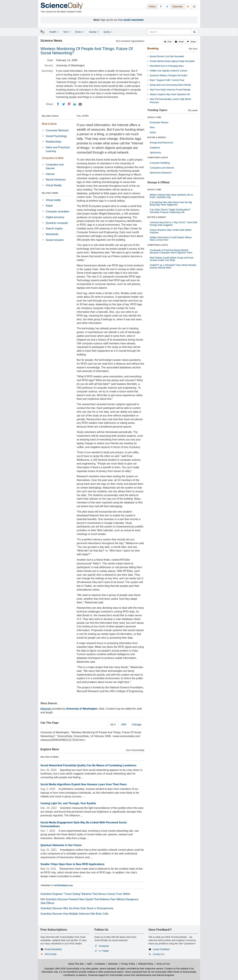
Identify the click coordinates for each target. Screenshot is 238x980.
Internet (50, 174)
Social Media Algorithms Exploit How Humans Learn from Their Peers (84, 784)
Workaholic (52, 234)
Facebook (104, 946)
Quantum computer (57, 223)
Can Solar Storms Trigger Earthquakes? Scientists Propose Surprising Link (170, 211)
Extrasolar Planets (159, 122)
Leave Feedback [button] (161, 949)
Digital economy (55, 217)
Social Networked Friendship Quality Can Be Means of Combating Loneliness (89, 765)
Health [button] (54, 32)
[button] (168, 42)
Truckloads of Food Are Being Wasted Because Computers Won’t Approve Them (171, 251)
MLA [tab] (113, 725)
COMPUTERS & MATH (158, 158)
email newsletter (134, 20)
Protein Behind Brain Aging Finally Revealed (172, 61)
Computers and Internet (55, 166)
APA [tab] (124, 725)
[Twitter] (64, 104)
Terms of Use (163, 964)
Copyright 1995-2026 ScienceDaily (62, 969)
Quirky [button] (108, 32)
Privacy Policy (128, 964)
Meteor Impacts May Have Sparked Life (170, 94)
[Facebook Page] (161, 6)
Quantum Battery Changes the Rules (168, 75)
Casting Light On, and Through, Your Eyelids (68, 803)
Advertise (113, 964)
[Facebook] (58, 104)
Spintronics (155, 153)
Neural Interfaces (56, 180)
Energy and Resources (161, 143)
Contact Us (159, 954)
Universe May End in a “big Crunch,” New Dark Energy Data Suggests (174, 224)
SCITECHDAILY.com (64, 885)
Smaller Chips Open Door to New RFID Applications (73, 864)
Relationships (54, 142)
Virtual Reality (54, 185)
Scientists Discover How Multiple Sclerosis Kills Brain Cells (74, 914)
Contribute (100, 964)
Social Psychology (56, 136)
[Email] (80, 104)
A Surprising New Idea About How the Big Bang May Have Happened (171, 203)
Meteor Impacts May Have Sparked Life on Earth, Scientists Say (171, 196)
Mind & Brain (49, 124)
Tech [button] (67, 32)
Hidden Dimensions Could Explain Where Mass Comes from (171, 239)
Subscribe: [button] (178, 7)
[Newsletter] (194, 6)
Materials (46, 709)
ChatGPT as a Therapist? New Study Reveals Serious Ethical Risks (173, 266)
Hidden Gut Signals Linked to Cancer (169, 71)
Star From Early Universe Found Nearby (170, 90)
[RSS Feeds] (188, 6)
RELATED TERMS (50, 193)
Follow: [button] (152, 7)
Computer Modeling (160, 163)
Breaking (153, 48)
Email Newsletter (53, 949)
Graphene (155, 148)
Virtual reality (53, 200)
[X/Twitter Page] (167, 6)
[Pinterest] (69, 104)
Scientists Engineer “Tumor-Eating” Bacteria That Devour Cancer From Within (85, 894)
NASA (153, 132)
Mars (152, 127)
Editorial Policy (146, 964)
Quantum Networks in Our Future (61, 845)
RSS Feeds (51, 954)
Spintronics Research (161, 173)
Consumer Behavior (57, 130)
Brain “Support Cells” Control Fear (167, 80)
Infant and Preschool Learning (58, 149)
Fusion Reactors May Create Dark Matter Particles (171, 231)
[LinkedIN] (75, 104)
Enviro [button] (80, 32)
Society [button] (94, 32)
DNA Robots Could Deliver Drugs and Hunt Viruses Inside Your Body (172, 259)
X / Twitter (104, 951)
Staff (89, 964)
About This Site (76, 964)
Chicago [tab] (137, 725)
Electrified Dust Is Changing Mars (167, 66)
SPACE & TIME (154, 117)
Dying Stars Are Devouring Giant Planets (170, 85)
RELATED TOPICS (50, 116)
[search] (194, 32)
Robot (49, 206)
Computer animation (57, 211)
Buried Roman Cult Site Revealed (167, 56)
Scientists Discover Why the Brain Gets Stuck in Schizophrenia (77, 908)
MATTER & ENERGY (157, 138)
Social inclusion (55, 240)
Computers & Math (53, 158)
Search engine (54, 228)
